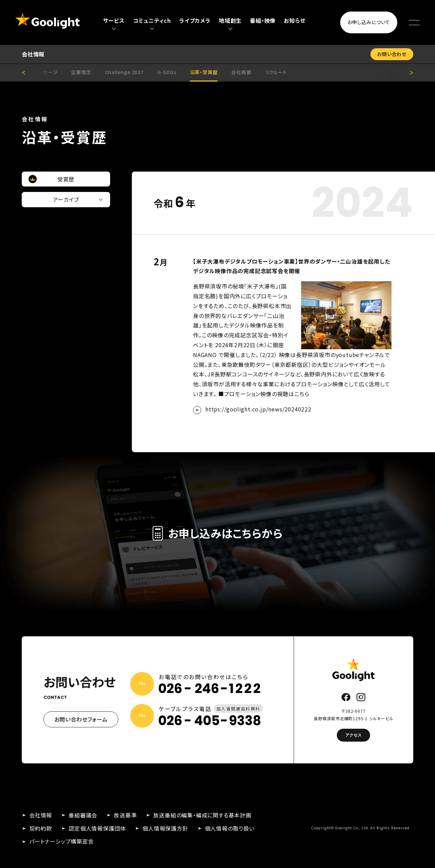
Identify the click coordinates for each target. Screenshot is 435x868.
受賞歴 (66, 179)
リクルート (276, 72)
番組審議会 (83, 815)
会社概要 (241, 72)
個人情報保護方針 (165, 828)
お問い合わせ (392, 54)
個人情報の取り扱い (230, 828)
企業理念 (81, 72)
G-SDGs (167, 72)
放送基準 (125, 815)
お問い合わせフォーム (81, 719)
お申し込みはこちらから (218, 533)
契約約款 (41, 828)
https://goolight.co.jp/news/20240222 (258, 409)
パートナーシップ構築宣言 (62, 841)
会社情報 (41, 815)
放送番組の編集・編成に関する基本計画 (202, 815)
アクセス (353, 735)
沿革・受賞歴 (204, 72)
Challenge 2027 (124, 72)
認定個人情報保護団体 (97, 828)
